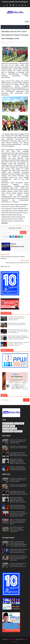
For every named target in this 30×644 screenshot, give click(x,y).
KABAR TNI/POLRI (6, 44)
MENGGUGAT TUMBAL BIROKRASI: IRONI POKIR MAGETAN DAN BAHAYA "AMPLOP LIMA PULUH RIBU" (19, 338)
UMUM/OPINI (18, 431)
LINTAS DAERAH (19, 423)
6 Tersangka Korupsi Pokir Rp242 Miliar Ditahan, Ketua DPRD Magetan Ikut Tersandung (19, 331)
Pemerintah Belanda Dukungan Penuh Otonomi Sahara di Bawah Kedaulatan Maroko (19, 551)
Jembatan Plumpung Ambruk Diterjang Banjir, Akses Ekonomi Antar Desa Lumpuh (18, 565)
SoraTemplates (12, 639)
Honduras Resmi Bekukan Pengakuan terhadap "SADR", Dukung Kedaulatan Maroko (19, 344)
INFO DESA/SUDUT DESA (10, 429)
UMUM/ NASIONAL (8, 431)
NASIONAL (6, 426)
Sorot (12, 426)
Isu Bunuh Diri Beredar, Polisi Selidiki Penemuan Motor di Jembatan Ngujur (17, 318)
